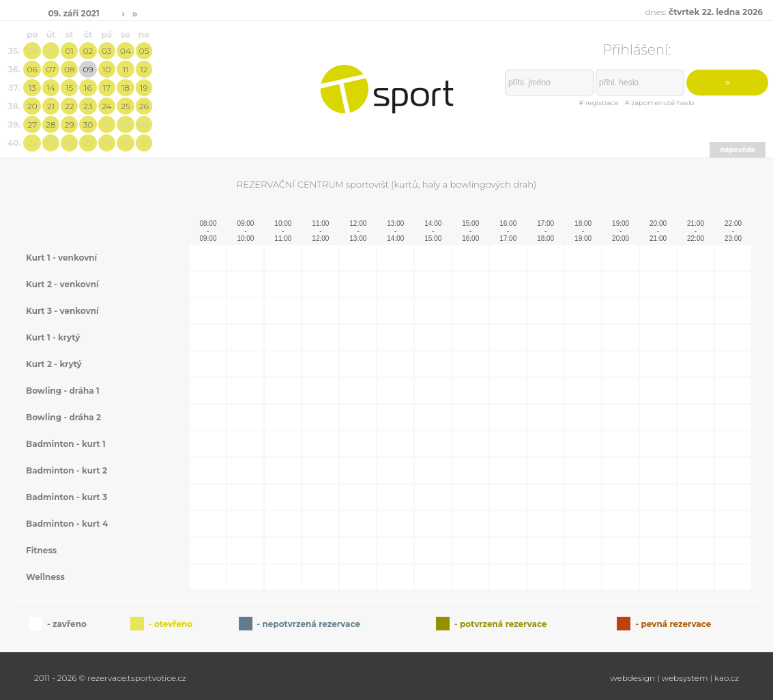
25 (125, 106)
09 (88, 69)
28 (50, 125)
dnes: (704, 12)
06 (32, 69)
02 (88, 51)
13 (32, 88)
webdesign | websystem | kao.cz (674, 678)
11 (126, 69)
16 (88, 88)
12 (144, 69)
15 (69, 88)
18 (126, 88)
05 (144, 51)
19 (144, 88)
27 (32, 125)
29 (70, 125)
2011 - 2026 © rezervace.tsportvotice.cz (110, 678)
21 (51, 106)
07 (51, 69)
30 (32, 51)
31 (51, 51)
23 (88, 106)
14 (50, 88)
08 (69, 69)
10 (106, 69)
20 (32, 106)
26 (144, 106)
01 (70, 51)
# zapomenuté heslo (660, 103)
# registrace (598, 103)
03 (106, 51)
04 (126, 51)
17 (107, 88)
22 (70, 106)
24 (106, 106)
